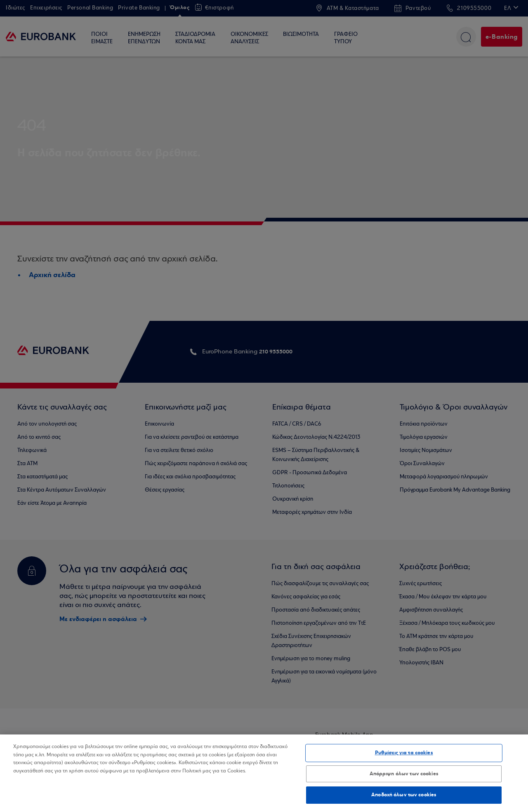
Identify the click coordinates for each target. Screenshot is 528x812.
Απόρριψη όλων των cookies (404, 774)
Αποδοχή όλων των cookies (404, 795)
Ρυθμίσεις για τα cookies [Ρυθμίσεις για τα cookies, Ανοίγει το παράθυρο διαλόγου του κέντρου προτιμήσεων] (404, 753)
